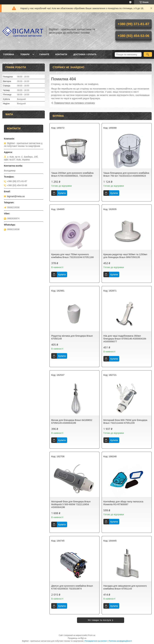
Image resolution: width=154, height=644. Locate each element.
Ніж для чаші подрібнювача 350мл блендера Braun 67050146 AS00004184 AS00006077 (125, 339)
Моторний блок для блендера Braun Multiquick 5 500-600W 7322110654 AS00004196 (71, 504)
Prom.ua (92, 635)
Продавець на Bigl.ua (77, 638)
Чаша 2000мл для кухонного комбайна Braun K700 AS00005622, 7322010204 (72, 174)
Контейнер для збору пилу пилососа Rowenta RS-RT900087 (123, 503)
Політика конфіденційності (120, 641)
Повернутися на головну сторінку (74, 103)
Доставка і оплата (85, 54)
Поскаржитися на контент (96, 641)
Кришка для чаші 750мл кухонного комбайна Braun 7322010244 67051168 (72, 256)
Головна (9, 54)
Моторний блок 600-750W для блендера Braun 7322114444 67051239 (125, 421)
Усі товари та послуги (99, 620)
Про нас (8, 63)
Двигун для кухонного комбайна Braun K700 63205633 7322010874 (72, 587)
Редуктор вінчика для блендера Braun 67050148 (72, 337)
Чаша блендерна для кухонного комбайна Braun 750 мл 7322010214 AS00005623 (126, 174)
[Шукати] (148, 54)
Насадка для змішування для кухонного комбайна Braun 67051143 (125, 587)
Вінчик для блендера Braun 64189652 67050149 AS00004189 (72, 421)
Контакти (61, 54)
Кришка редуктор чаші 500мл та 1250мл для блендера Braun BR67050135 (125, 256)
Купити (62, 193)
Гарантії (44, 54)
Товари (25, 54)
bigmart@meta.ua (16, 196)
